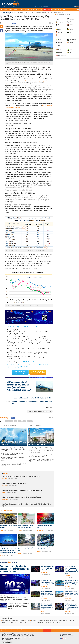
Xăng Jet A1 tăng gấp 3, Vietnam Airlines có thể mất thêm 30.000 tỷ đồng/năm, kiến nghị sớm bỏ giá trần (13, 459)
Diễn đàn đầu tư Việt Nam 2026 (53, 623)
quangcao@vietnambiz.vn (69, 636)
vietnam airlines (9, 421)
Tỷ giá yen (28, 621)
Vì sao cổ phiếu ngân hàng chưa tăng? (44, 526)
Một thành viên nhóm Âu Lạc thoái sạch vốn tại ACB (45, 548)
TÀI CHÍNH (27, 10)
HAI (24, 421)
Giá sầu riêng (14, 623)
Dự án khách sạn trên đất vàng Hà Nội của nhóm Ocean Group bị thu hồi (26, 549)
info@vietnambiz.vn (10, 641)
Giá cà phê (46, 621)
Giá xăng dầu (71, 621)
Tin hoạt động (52, 13)
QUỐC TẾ (21, 10)
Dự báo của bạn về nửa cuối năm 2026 (38, 372)
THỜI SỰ (6, 10)
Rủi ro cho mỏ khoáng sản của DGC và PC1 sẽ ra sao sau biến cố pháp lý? (40, 444)
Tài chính (20, 530)
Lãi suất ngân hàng (63, 621)
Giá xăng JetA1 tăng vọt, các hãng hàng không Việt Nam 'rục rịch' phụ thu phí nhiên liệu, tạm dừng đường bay (14, 464)
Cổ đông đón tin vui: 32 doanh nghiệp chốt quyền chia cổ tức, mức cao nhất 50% (41, 456)
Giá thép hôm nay (6, 623)
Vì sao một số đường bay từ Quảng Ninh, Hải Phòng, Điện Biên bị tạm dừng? (12, 454)
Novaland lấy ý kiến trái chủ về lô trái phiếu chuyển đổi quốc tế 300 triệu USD (41, 452)
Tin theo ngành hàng (63, 14)
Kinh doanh (5, 479)
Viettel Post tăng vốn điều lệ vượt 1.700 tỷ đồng (40, 448)
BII (16, 421)
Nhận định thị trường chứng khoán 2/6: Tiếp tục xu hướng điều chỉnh (22, 497)
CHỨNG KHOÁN (39, 10)
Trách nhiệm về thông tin (8, 642)
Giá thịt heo (21, 623)
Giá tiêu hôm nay (54, 621)
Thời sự (2, 530)
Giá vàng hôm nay (6, 621)
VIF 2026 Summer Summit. (30, 362)
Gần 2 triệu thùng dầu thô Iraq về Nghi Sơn (14, 483)
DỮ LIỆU (60, 10)
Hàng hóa (5, 486)
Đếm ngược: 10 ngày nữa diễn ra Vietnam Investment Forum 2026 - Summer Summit (14, 569)
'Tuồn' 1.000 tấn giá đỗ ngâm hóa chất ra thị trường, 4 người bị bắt (21, 477)
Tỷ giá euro (34, 621)
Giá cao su (32, 623)
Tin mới (6, 474)
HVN (20, 421)
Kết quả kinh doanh (18, 13)
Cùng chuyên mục (35, 426)
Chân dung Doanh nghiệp (39, 13)
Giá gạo (27, 623)
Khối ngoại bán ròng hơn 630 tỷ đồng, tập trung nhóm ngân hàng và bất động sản (72, 606)
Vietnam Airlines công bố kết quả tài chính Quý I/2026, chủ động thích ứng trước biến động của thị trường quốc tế (14, 449)
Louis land (30, 421)
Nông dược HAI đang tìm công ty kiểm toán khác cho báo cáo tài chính (32, 398)
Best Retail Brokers (40, 623)
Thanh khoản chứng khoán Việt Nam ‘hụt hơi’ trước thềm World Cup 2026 (47, 594)
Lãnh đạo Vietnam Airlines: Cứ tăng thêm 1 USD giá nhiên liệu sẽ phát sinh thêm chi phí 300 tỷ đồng (13, 443)
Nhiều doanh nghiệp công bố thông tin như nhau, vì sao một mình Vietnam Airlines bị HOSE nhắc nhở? (43, 116)
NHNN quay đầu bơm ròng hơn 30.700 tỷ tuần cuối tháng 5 (26, 526)
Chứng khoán (5, 499)
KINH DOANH (54, 10)
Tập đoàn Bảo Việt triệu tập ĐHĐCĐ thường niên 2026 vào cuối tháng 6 (72, 582)
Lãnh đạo (28, 13)
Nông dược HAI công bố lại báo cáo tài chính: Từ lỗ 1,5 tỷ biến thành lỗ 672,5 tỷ (43, 209)
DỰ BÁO (11, 10)
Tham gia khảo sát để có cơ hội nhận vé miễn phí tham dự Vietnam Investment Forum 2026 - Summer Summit (18, 606)
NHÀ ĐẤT (32, 10)
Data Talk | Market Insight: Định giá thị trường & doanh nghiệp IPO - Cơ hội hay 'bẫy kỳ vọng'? (27, 505)
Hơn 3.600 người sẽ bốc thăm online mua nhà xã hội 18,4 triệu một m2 (22, 490)
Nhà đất (4, 493)
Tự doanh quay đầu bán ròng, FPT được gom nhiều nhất (47, 568)
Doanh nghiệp (6, 13)
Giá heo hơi (40, 621)
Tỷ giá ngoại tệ (15, 621)
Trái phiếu (60, 13)
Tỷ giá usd (22, 621)
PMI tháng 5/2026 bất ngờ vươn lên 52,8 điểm (8, 526)
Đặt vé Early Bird (20, 372)
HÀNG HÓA (16, 10)
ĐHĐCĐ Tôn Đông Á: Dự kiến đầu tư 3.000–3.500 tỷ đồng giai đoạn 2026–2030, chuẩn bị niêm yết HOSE (41, 461)
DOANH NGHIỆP (47, 10)
